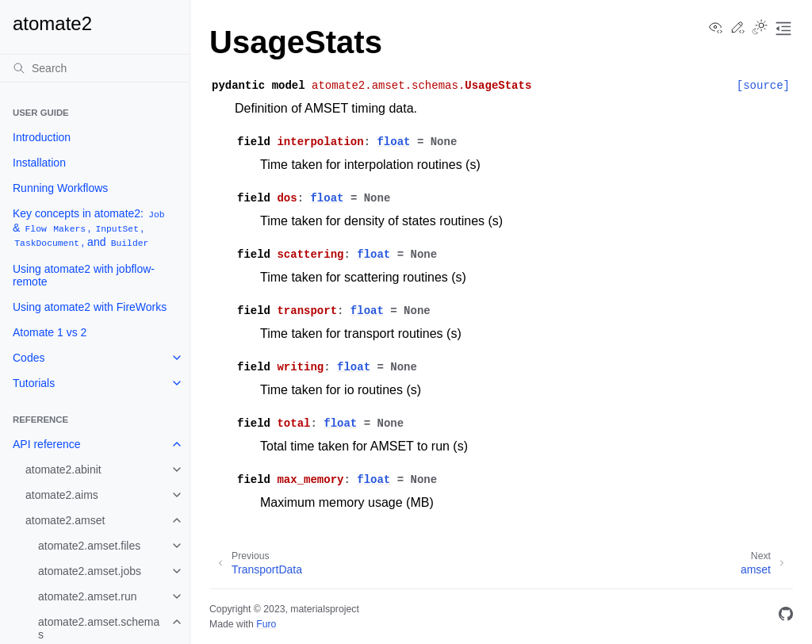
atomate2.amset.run (88, 596)
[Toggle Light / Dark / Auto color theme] (760, 29)
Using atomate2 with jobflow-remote (84, 275)
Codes (29, 358)
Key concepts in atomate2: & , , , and (90, 228)
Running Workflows (60, 188)
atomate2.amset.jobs (90, 571)
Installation (39, 163)
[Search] (95, 68)
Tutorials (34, 383)
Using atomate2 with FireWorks (90, 307)
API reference (47, 444)
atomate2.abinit (63, 470)
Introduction (42, 137)
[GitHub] (786, 617)
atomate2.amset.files (89, 546)
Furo (266, 624)
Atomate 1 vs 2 (50, 332)
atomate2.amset (65, 520)
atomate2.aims (62, 495)
